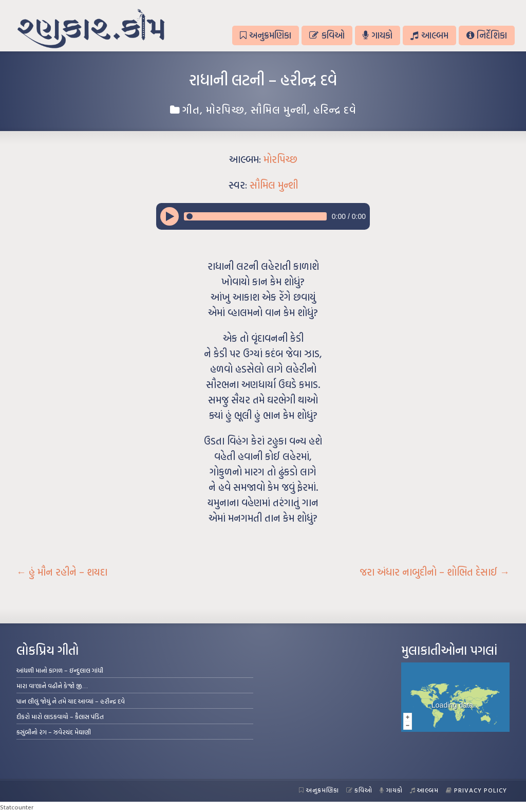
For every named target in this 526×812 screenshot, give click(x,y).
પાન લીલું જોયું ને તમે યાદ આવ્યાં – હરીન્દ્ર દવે (71, 701)
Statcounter (17, 807)
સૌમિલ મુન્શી (279, 109)
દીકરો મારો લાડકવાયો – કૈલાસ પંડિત (60, 716)
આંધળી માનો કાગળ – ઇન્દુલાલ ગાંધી (60, 670)
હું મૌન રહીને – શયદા (62, 572)
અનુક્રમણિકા (266, 35)
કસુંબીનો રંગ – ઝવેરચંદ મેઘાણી (54, 732)
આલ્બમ (429, 35)
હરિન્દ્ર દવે (335, 109)
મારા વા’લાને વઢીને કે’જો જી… (52, 686)
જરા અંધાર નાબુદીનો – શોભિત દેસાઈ (435, 572)
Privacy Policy (476, 790)
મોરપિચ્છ (225, 109)
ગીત (191, 109)
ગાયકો (378, 35)
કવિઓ (327, 35)
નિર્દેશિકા (487, 35)
